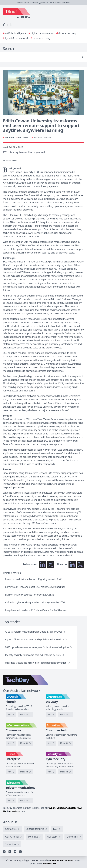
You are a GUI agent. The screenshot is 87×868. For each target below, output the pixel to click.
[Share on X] (80, 564)
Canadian (62, 808)
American (15, 811)
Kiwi (79, 808)
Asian (52, 808)
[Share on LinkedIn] (72, 564)
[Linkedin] (4, 852)
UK (5, 811)
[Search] (41, 57)
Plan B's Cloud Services (61, 860)
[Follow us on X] (51, 564)
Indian (72, 808)
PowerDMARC (50, 863)
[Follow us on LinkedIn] (42, 564)
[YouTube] (15, 852)
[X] (10, 852)
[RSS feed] (20, 852)
